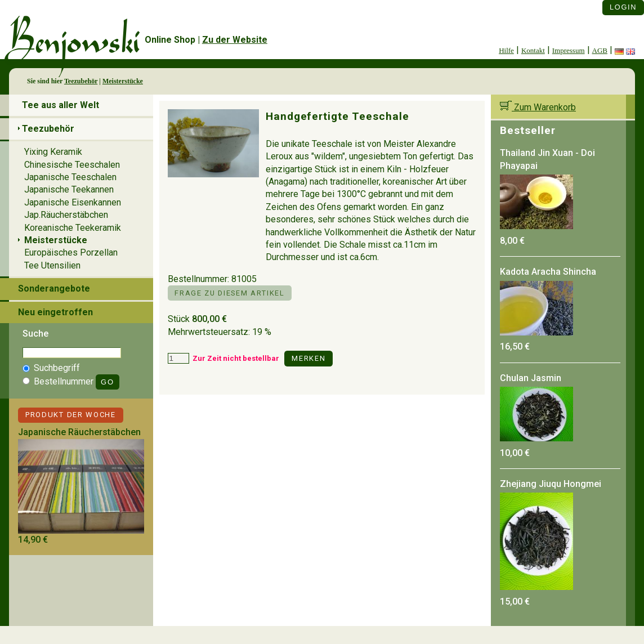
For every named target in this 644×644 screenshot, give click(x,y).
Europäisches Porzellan (71, 252)
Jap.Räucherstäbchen (66, 215)
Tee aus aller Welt (61, 105)
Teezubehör (81, 81)
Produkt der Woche (71, 415)
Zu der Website (235, 40)
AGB (600, 50)
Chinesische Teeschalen (72, 165)
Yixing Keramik (53, 152)
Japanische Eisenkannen (73, 202)
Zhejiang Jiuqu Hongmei (551, 484)
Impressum (569, 50)
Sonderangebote (54, 289)
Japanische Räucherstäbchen (79, 432)
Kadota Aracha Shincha (548, 272)
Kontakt (533, 50)
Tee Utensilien (52, 265)
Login (623, 7)
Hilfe (506, 50)
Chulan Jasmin (531, 378)
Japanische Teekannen (69, 189)
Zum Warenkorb (538, 107)
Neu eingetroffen (55, 312)
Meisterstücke (123, 81)
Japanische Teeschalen (70, 177)
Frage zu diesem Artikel (229, 293)
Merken (308, 358)
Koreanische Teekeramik (73, 228)
